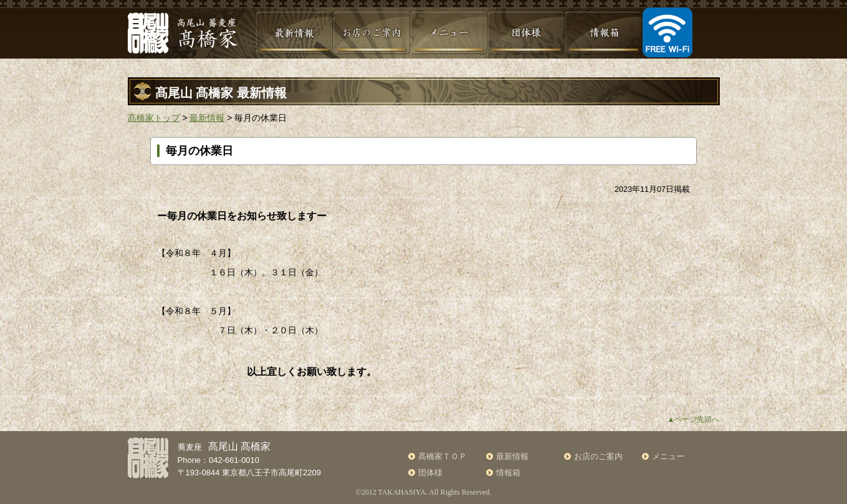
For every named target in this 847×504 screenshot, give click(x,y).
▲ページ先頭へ (694, 419)
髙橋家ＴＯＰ (443, 456)
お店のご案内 (598, 456)
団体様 (430, 473)
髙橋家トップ (154, 118)
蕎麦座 (224, 447)
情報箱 (508, 473)
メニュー (668, 456)
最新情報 (207, 118)
